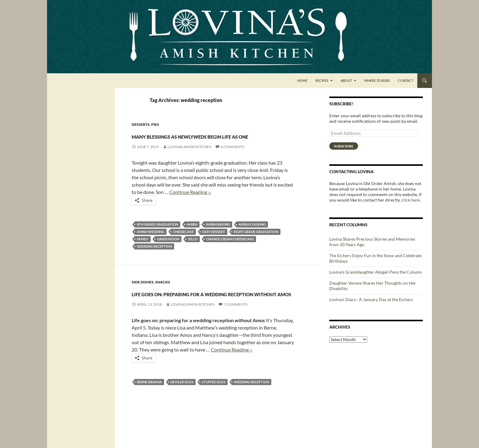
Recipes (322, 80)
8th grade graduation (157, 235)
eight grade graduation (256, 243)
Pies (155, 124)
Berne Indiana (149, 415)
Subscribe (344, 146)
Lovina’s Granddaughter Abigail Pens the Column (376, 272)
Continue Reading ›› (190, 203)
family (143, 250)
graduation (168, 250)
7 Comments (236, 337)
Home (302, 80)
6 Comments (232, 158)
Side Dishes (143, 293)
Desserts (141, 124)
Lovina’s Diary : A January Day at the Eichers (371, 299)
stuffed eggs (214, 415)
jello (193, 250)
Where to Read (377, 80)
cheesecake (183, 243)
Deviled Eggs (182, 415)
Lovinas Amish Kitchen (189, 158)
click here (411, 200)
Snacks (163, 293)
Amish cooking (252, 235)
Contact (406, 80)
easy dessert (214, 243)
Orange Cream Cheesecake (230, 250)
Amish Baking (218, 235)
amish (192, 235)
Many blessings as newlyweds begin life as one (212, 140)
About (346, 80)
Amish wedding (151, 243)
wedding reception (154, 257)
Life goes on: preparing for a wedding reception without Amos (210, 314)
